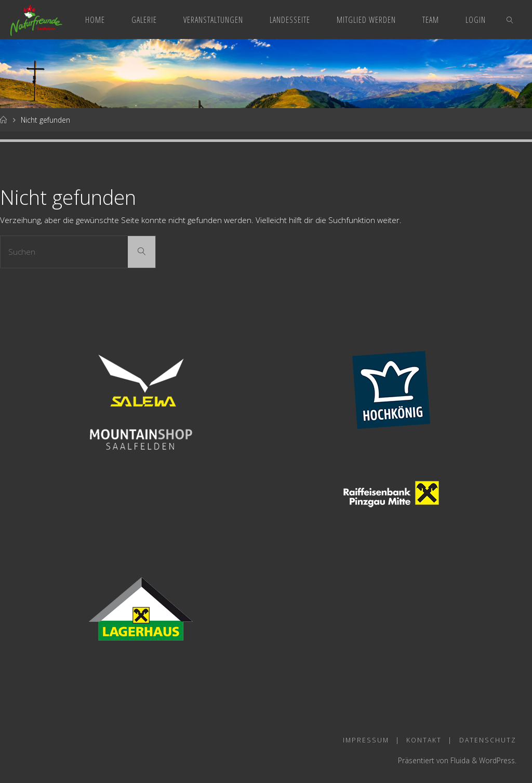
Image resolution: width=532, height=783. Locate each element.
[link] (510, 19)
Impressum (366, 740)
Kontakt (424, 740)
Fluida (459, 760)
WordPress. (498, 760)
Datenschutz (488, 740)
